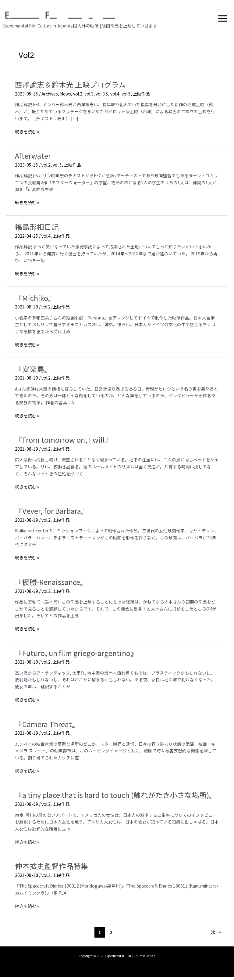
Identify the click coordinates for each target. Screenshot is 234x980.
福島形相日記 (37, 230)
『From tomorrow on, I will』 (64, 443)
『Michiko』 (35, 301)
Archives (50, 97)
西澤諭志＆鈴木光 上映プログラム (70, 88)
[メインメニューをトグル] (223, 20)
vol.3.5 (102, 97)
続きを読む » (27, 135)
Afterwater (33, 159)
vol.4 (115, 97)
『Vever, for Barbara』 (52, 514)
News (66, 97)
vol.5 (126, 97)
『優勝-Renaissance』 (51, 585)
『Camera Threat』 (47, 727)
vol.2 (78, 97)
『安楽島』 (33, 372)
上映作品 (141, 97)
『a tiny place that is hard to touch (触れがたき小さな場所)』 (116, 798)
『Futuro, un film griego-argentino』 (76, 656)
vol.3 (89, 97)
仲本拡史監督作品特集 (51, 869)
